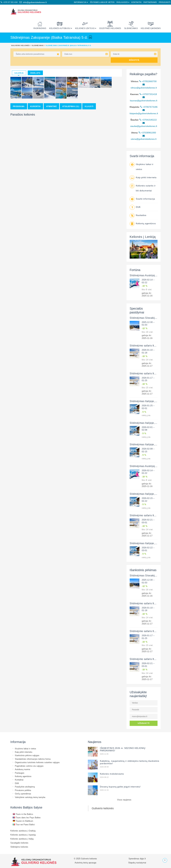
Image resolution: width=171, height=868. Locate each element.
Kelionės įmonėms (151, 25)
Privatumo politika (23, 790)
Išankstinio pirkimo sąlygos (27, 755)
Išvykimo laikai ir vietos (102, 2)
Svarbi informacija (145, 199)
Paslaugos (122, 2)
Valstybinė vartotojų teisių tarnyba (30, 797)
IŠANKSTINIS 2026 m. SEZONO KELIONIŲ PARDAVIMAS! (123, 749)
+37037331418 (148, 94)
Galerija (19, 73)
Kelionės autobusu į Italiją (22, 839)
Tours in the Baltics (23, 814)
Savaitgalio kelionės (19, 843)
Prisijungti (164, 2)
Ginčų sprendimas (23, 794)
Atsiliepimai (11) (71, 106)
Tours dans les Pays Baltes (27, 817)
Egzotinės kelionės (110, 25)
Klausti (89, 106)
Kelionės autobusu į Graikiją (23, 831)
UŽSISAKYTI (144, 723)
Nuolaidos (141, 215)
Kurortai (35, 106)
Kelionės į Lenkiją (143, 237)
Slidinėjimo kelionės (19, 847)
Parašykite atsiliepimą (25, 787)
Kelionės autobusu (60, 25)
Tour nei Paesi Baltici (24, 824)
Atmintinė (51, 106)
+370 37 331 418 (9, 2)
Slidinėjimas (131, 25)
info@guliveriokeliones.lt (33, 2)
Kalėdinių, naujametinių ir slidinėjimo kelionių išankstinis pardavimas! (130, 762)
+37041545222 (148, 120)
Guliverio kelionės (20, 45)
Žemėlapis (35, 73)
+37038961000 (147, 133)
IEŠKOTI (134, 60)
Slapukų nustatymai (137, 863)
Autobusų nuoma (22, 769)
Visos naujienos (124, 800)
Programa (19, 106)
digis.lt (143, 859)
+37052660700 (148, 81)
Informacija (80, 2)
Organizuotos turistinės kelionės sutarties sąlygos (37, 762)
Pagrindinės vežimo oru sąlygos (29, 766)
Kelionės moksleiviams (112, 774)
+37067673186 (149, 107)
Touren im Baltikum (23, 821)
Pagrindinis (40, 25)
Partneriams (150, 2)
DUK (138, 207)
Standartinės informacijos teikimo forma (33, 759)
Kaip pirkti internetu (146, 177)
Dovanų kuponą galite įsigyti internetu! (120, 787)
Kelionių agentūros (146, 223)
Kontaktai (136, 2)
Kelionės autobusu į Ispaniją (23, 835)
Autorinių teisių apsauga (85, 863)
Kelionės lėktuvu (85, 25)
